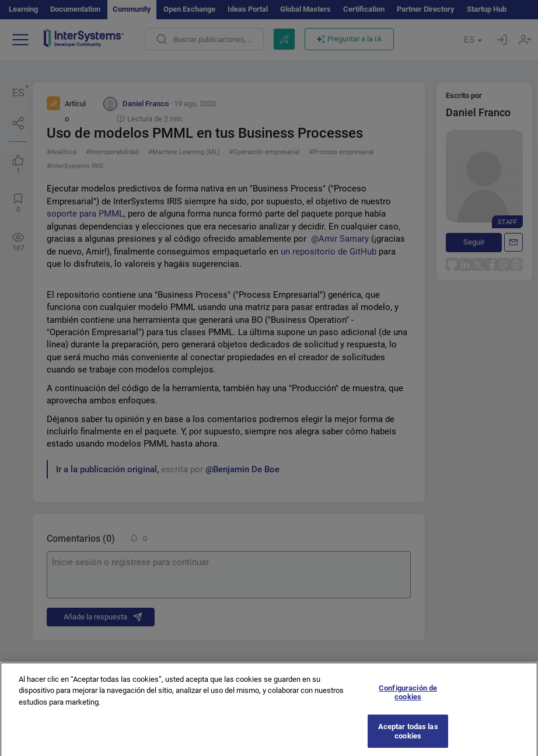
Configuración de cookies (408, 697)
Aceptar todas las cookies (408, 736)
